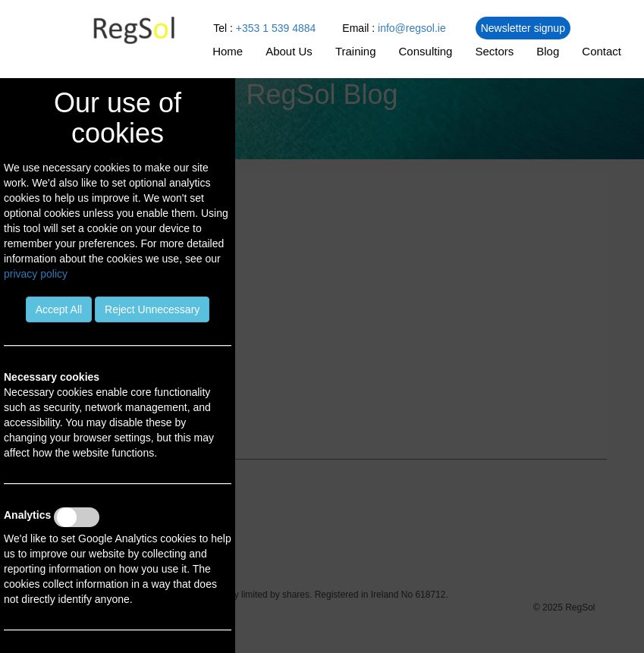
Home (228, 51)
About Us (289, 51)
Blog (548, 51)
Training (356, 51)
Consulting (426, 51)
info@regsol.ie (412, 28)
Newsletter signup (523, 28)
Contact (602, 51)
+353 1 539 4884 (276, 28)
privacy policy (36, 274)
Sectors (494, 51)
